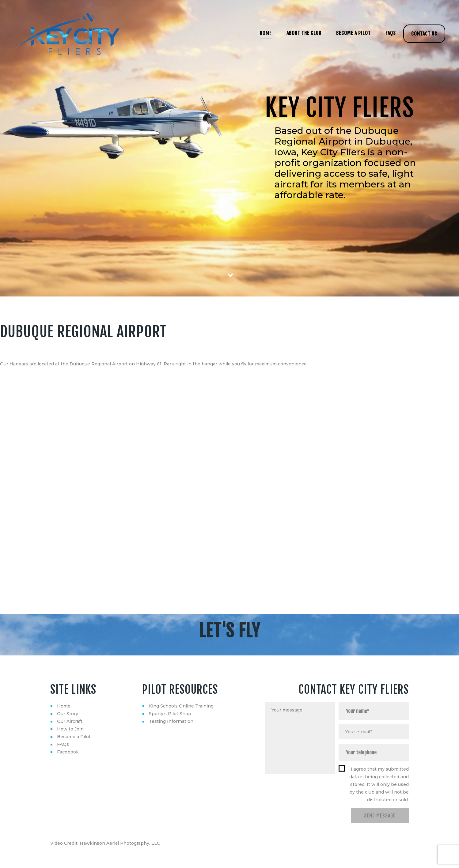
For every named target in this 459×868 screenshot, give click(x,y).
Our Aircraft (70, 721)
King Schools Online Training (181, 706)
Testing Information (171, 721)
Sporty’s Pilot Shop (170, 714)
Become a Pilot (74, 737)
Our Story (68, 714)
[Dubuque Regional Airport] (229, 481)
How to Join (70, 729)
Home (64, 706)
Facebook (68, 752)
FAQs (63, 744)
